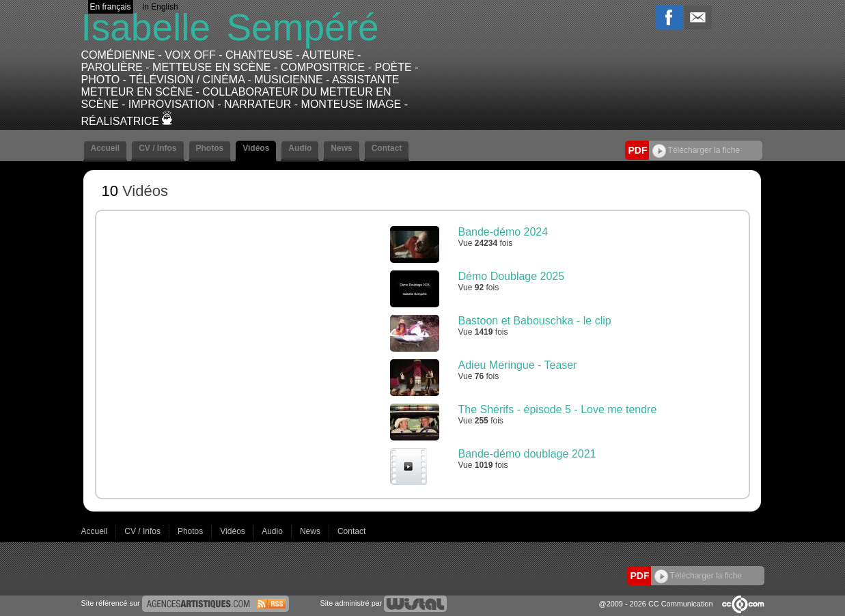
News (341, 148)
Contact (387, 148)
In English (160, 7)
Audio (300, 148)
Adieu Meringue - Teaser (518, 365)
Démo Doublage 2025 (512, 276)
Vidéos (256, 148)
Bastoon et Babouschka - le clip (535, 321)
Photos (210, 148)
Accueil (106, 148)
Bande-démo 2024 (503, 232)
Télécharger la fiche (696, 150)
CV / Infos (157, 148)
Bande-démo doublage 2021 (527, 454)
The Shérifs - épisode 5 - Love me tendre (558, 409)
